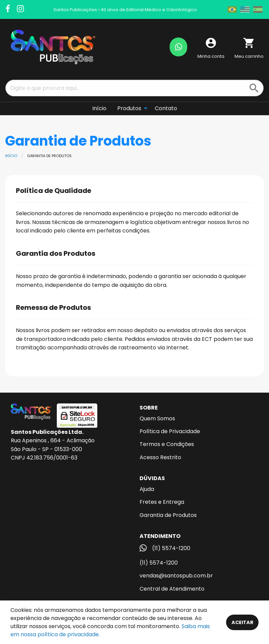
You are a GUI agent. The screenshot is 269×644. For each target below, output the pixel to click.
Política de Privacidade (170, 431)
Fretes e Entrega (162, 502)
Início (11, 156)
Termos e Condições (167, 444)
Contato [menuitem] (166, 108)
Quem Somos (157, 418)
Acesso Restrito (160, 457)
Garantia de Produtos (168, 515)
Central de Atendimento (172, 589)
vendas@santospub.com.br (176, 576)
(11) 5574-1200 (159, 563)
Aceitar (242, 622)
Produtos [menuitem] (129, 108)
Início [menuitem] (99, 108)
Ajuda (147, 489)
